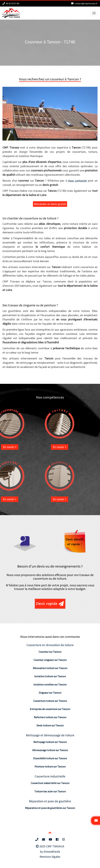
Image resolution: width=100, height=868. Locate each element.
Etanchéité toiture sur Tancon (50, 758)
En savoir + (48, 447)
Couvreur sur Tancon (50, 652)
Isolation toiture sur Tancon (50, 676)
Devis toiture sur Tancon (50, 725)
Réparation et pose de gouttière (50, 801)
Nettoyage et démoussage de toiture (50, 735)
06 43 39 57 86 (12, 3)
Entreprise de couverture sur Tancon (50, 709)
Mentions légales (50, 857)
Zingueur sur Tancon (50, 693)
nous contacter (77, 181)
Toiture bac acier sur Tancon (50, 791)
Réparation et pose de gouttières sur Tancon (50, 808)
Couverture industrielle (50, 776)
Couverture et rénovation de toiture (50, 645)
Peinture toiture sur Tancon (50, 766)
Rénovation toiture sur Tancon (50, 668)
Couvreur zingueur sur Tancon (50, 660)
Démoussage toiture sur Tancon (50, 750)
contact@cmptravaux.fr (86, 3)
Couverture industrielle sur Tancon (50, 783)
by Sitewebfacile (50, 852)
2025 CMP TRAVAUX (50, 846)
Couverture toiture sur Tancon (50, 701)
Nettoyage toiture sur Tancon (50, 742)
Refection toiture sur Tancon (50, 717)
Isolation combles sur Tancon (50, 684)
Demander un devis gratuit (50, 204)
